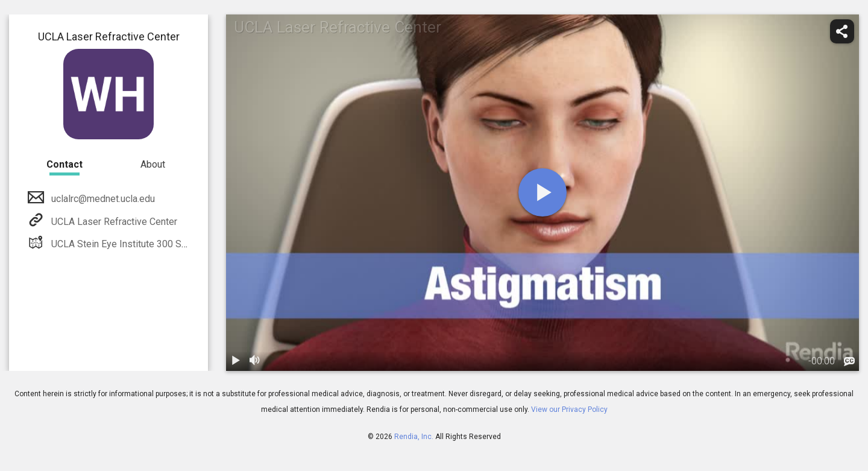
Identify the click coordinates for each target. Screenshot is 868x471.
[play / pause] (236, 361)
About (153, 164)
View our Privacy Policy (569, 409)
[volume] (255, 361)
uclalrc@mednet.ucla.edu (102, 199)
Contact (64, 164)
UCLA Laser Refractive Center (113, 222)
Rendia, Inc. (414, 437)
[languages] (849, 362)
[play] (542, 192)
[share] (842, 31)
